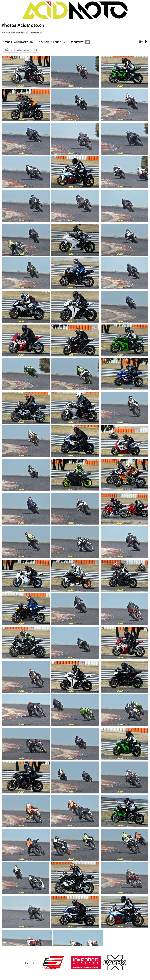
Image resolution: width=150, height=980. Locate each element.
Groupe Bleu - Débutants (67, 42)
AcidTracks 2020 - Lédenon (32, 42)
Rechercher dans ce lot (23, 50)
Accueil (7, 42)
